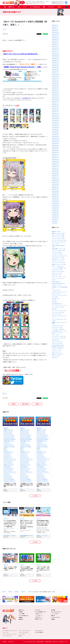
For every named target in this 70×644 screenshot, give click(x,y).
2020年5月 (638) (55, 151)
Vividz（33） (55, 302)
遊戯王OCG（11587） (56, 231)
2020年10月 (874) (56, 142)
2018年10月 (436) (56, 184)
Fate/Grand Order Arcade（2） (58, 345)
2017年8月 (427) (55, 209)
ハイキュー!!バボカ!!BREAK (9, 480)
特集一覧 (53, 615)
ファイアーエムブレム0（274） (58, 313)
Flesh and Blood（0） (56, 282)
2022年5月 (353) (55, 108)
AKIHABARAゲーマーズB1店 (9, 536)
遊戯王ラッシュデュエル (8, 430)
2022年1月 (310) (55, 115)
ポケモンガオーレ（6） (57, 352)
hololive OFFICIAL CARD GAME (9, 439)
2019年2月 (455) (55, 177)
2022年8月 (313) (55, 103)
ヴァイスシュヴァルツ (8, 434)
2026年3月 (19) (55, 27)
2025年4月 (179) (55, 46)
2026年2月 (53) (55, 29)
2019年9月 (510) (55, 165)
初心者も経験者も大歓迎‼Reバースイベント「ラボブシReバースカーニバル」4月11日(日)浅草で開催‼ (43, 523)
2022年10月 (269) (56, 99)
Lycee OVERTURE (7, 467)
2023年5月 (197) (55, 87)
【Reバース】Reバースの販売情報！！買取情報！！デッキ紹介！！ (10, 568)
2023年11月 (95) (55, 76)
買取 (44, 7)
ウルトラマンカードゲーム (9, 469)
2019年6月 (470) (55, 170)
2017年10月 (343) (56, 205)
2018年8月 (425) (55, 188)
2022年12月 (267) (56, 96)
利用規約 (53, 619)
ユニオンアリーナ (7, 454)
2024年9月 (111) (55, 59)
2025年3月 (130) (55, 48)
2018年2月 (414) (55, 198)
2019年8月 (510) (55, 166)
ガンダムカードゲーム (8, 478)
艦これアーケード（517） (57, 333)
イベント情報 (22, 614)
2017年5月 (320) (55, 214)
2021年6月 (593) (55, 128)
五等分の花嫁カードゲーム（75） (59, 249)
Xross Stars (6, 481)
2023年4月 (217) (55, 89)
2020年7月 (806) (55, 147)
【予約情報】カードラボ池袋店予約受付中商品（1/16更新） (43, 485)
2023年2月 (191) (55, 92)
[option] (10, 599)
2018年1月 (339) (55, 200)
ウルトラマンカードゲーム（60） (59, 263)
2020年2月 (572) (55, 156)
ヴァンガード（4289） (57, 252)
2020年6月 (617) (55, 149)
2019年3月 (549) (55, 175)
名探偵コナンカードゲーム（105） (59, 264)
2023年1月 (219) (55, 94)
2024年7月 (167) (55, 62)
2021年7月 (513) (55, 126)
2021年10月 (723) (56, 121)
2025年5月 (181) (55, 45)
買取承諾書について (39, 617)
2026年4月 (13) (55, 25)
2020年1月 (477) (55, 158)
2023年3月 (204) (55, 90)
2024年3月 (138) (55, 69)
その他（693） (55, 357)
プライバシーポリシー (56, 617)
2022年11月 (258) (56, 98)
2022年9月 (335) (55, 101)
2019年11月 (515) (56, 161)
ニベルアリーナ (12, 481)
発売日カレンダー (39, 619)
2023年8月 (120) (55, 82)
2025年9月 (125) (55, 38)
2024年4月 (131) (55, 68)
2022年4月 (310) (55, 110)
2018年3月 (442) (55, 196)
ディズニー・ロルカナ (8, 470)
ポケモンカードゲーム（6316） (58, 237)
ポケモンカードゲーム (8, 432)
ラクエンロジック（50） (57, 342)
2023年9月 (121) (55, 80)
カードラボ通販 (12, 370)
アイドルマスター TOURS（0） (58, 329)
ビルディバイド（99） (56, 275)
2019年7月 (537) (55, 168)
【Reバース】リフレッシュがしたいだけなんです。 (21, 54)
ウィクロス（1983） (56, 290)
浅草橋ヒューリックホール (42, 536)
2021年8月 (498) (55, 124)
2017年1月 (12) (55, 221)
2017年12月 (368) (56, 202)
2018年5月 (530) (55, 193)
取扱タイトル (12, 7)
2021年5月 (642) (55, 129)
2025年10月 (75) (55, 36)
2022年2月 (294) (55, 113)
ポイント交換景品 (55, 614)
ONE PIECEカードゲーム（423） (58, 259)
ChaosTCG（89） (55, 340)
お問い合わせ (11, 642)
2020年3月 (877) (55, 154)
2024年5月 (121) (55, 66)
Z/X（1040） (54, 300)
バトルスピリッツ (7, 456)
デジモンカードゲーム (8, 458)
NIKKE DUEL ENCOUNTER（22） (59, 283)
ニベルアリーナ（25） (56, 285)
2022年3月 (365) (55, 112)
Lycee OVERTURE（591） (57, 304)
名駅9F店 (6, 574)
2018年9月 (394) (55, 186)
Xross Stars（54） (56, 298)
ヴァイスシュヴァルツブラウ (9, 436)
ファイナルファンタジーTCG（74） (59, 311)
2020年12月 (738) (56, 138)
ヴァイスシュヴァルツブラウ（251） (59, 240)
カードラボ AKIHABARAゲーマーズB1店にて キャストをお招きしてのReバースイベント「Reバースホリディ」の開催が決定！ (10, 524)
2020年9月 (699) (55, 143)
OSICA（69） (55, 309)
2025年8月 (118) (55, 39)
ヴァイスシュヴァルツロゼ (9, 437)
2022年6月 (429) (55, 106)
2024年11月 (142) (56, 55)
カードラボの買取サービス (40, 612)
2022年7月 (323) (55, 105)
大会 (19, 7)
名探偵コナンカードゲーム (9, 465)
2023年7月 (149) (55, 83)
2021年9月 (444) (55, 122)
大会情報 (21, 612)
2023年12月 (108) (56, 75)
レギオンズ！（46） (56, 356)
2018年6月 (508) (55, 191)
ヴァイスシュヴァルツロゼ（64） (59, 242)
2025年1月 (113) (55, 52)
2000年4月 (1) (55, 223)
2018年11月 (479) (56, 182)
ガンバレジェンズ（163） (57, 327)
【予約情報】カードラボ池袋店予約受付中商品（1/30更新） (10, 485)
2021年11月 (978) (56, 119)
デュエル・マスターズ (8, 463)
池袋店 (5, 489)
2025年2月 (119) (55, 50)
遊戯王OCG (6, 428)
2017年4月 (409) (55, 216)
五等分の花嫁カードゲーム (9, 441)
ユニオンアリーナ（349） (57, 270)
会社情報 (4, 642)
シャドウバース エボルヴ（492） (59, 250)
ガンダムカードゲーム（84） (58, 261)
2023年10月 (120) (56, 78)
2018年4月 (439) (55, 195)
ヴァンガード (6, 443)
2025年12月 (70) (55, 32)
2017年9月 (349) (55, 207)
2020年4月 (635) (55, 152)
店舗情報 (59, 7)
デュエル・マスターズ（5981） (58, 235)
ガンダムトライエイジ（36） (58, 326)
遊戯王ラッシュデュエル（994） (59, 233)
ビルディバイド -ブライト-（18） (59, 277)
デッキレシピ (51, 7)
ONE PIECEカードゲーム (8, 452)
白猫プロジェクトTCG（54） (58, 354)
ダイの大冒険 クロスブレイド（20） (59, 331)
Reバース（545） (55, 244)
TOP (5, 592)
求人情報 (53, 610)
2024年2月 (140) (55, 71)
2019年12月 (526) (56, 159)
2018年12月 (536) (56, 181)
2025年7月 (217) (55, 41)
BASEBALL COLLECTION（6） (58, 347)
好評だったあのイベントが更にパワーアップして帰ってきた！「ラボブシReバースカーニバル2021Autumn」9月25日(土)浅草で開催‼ (27, 524)
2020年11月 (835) (56, 140)
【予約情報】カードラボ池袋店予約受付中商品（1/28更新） (26, 485)
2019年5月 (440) (55, 172)
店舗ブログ (23, 592)
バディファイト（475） (57, 314)
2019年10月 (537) (56, 163)
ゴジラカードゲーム (8, 476)
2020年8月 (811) (55, 145)
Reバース (5, 29)
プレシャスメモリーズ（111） (58, 307)
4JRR (17, 105)
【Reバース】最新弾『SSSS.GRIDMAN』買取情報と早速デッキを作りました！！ (27, 569)
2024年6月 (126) (55, 64)
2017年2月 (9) (55, 219)
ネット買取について (39, 615)
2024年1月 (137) (55, 73)
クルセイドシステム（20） (57, 343)
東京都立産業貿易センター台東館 (27, 536)
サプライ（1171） (56, 335)
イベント (25, 7)
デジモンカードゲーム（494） (58, 271)
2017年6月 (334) (55, 212)
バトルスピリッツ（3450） (57, 254)
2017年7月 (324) (55, 211)
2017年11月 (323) (56, 203)
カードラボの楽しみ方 (35, 7)
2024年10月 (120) (56, 57)
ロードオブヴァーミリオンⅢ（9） (59, 338)
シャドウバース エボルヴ (8, 445)
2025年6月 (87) (55, 43)
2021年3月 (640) (55, 133)
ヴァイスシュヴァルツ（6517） (58, 239)
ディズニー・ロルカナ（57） (58, 266)
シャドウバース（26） (56, 350)
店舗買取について (39, 614)
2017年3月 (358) (55, 218)
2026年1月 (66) (55, 30)
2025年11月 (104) (56, 34)
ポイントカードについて (56, 612)
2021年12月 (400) (56, 117)
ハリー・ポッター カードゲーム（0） (59, 305)
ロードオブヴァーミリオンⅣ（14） (59, 336)
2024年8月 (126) (55, 60)
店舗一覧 (10, 592)
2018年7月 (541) (55, 189)
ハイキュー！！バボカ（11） (58, 349)
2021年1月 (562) (55, 136)
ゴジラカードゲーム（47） (57, 273)
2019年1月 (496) (55, 179)
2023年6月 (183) (55, 85)
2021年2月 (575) (55, 135)
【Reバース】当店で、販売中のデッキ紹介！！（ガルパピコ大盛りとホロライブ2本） (43, 569)
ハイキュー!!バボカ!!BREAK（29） (59, 268)
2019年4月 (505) (55, 174)
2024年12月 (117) (56, 53)
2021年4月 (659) (55, 131)
